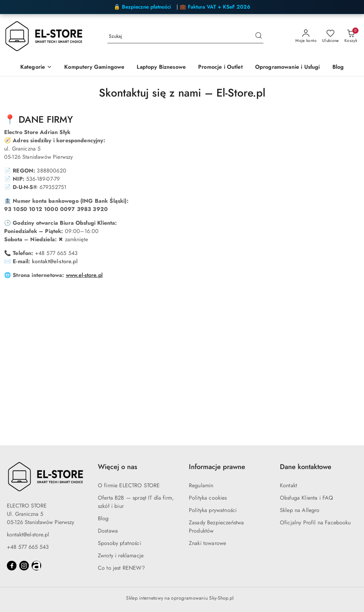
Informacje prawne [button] (217, 467)
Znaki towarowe (207, 543)
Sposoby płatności (120, 543)
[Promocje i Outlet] (220, 68)
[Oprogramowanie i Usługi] (288, 68)
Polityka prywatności (213, 510)
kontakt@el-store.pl (55, 261)
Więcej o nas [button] (117, 467)
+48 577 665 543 (28, 547)
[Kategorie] (36, 68)
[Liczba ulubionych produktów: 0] (331, 36)
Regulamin (201, 485)
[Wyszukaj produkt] (185, 36)
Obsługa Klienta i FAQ (306, 498)
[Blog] (338, 68)
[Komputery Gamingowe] (94, 68)
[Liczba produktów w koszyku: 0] (351, 36)
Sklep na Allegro (300, 510)
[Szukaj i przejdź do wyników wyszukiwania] (259, 36)
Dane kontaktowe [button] (306, 467)
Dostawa (108, 531)
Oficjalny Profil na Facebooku (315, 522)
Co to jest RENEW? (121, 568)
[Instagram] (24, 566)
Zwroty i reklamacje (121, 555)
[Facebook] (12, 566)
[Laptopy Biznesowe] (161, 68)
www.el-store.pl (84, 275)
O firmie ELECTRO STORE (129, 485)
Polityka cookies (208, 498)
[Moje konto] (306, 36)
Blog (103, 518)
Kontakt (288, 485)
